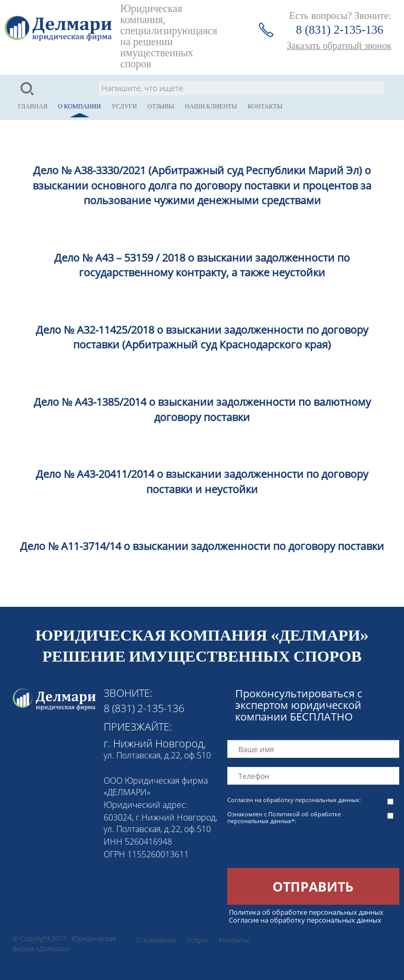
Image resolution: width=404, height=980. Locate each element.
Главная (33, 106)
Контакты (265, 106)
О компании (79, 106)
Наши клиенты (211, 106)
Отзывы (161, 106)
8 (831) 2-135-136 (340, 30)
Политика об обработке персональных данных (306, 912)
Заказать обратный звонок (339, 46)
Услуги (124, 106)
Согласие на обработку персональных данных (305, 920)
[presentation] (307, 847)
